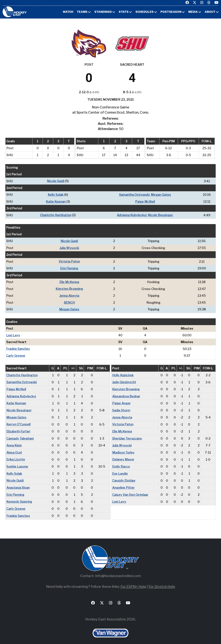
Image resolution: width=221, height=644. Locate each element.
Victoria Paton (69, 261)
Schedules (145, 12)
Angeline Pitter (123, 484)
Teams (82, 12)
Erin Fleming (69, 267)
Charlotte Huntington (56, 215)
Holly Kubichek (123, 373)
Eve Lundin (120, 470)
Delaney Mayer (123, 456)
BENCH (69, 301)
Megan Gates (161, 194)
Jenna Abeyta (69, 294)
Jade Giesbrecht (124, 380)
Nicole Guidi (56, 181)
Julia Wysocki (69, 247)
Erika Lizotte (16, 456)
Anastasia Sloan (18, 484)
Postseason (171, 12)
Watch (68, 12)
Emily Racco (121, 463)
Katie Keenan (56, 201)
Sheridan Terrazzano (127, 436)
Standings (103, 12)
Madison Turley (123, 449)
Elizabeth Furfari (18, 429)
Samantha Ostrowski (134, 194)
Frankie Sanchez (18, 347)
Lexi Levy (13, 334)
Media (193, 12)
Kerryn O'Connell (19, 422)
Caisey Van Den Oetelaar (130, 491)
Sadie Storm (121, 408)
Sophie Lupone (17, 463)
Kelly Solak (56, 194)
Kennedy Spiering (19, 498)
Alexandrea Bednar (126, 394)
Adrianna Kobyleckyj (132, 215)
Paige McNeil (145, 201)
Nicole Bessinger (160, 215)
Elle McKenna (69, 281)
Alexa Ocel (14, 449)
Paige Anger (121, 401)
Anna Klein (14, 442)
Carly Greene (16, 354)
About (210, 12)
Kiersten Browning (69, 288)
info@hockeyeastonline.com (118, 572)
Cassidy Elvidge (124, 477)
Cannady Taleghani (20, 436)
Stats (124, 12)
